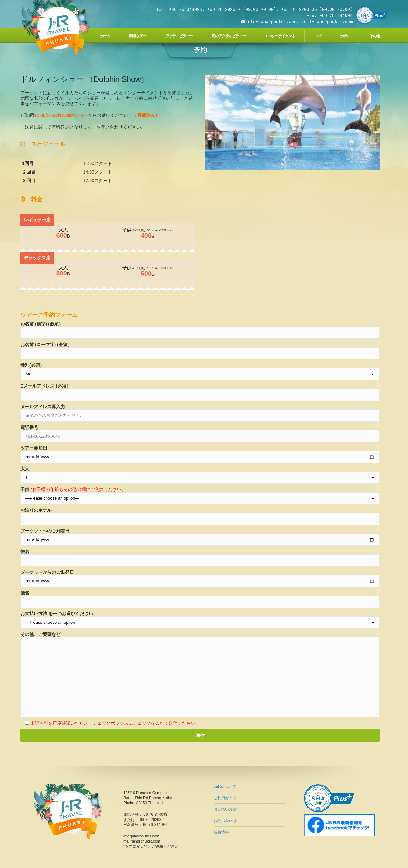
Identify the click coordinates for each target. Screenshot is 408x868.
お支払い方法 (225, 809)
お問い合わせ (225, 821)
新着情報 (221, 832)
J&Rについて (225, 786)
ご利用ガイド (225, 798)
